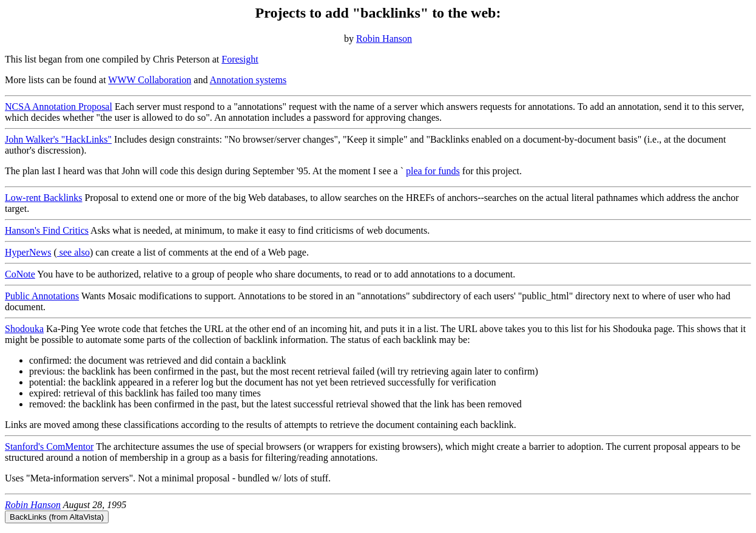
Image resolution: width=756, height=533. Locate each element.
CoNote (20, 274)
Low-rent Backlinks (44, 198)
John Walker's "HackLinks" (58, 139)
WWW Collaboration (150, 80)
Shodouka (24, 329)
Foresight (240, 59)
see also (73, 252)
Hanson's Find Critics (47, 230)
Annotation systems (248, 80)
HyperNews (28, 252)
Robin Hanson (384, 39)
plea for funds (433, 171)
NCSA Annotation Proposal (59, 107)
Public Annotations (42, 296)
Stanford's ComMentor (49, 446)
